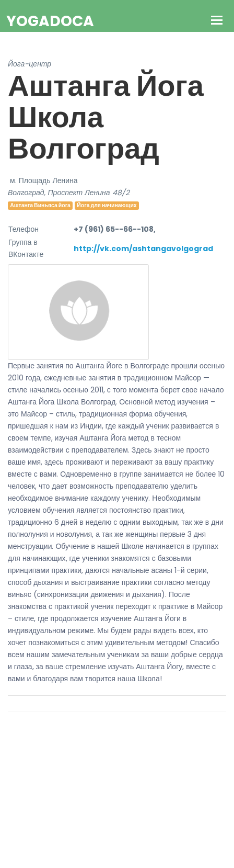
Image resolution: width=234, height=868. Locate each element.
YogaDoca (50, 21)
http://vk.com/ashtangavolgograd (143, 249)
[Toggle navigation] (217, 21)
